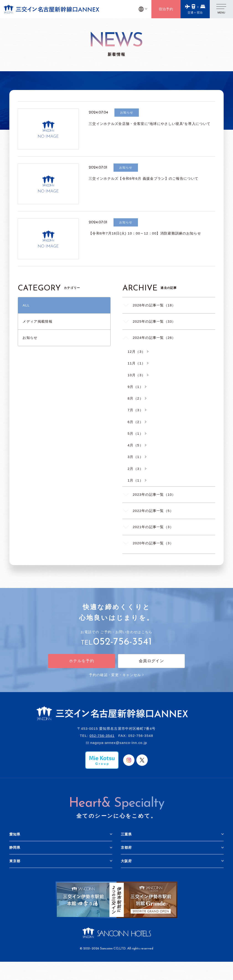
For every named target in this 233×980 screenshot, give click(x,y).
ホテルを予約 (82, 661)
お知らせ (30, 338)
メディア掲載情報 (37, 321)
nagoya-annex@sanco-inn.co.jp (119, 743)
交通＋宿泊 (195, 13)
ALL (26, 305)
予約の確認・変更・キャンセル (116, 675)
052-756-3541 (122, 642)
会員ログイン (151, 661)
